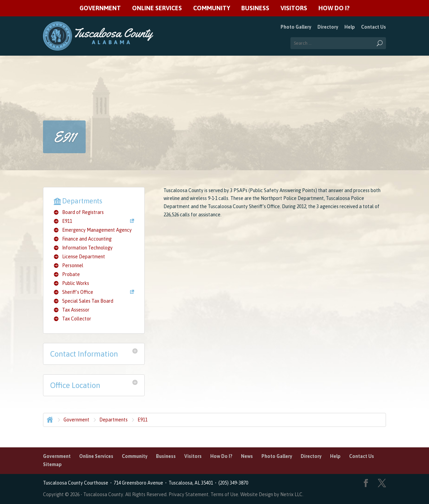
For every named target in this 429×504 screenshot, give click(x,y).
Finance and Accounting (87, 239)
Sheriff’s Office (78, 292)
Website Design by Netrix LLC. (272, 494)
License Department (84, 257)
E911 (67, 221)
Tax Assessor (76, 310)
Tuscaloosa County (103, 494)
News (247, 456)
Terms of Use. (225, 494)
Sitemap (52, 464)
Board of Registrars (83, 212)
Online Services (157, 8)
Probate (71, 274)
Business (255, 8)
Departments (113, 420)
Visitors (294, 8)
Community (212, 8)
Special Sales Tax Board (88, 301)
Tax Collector (77, 319)
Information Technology (87, 248)
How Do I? (334, 8)
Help (350, 27)
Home (49, 419)
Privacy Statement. (189, 494)
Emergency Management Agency (97, 230)
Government (100, 8)
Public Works (76, 283)
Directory (328, 27)
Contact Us (374, 27)
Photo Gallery (296, 27)
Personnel (73, 265)
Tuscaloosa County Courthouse (77, 483)
